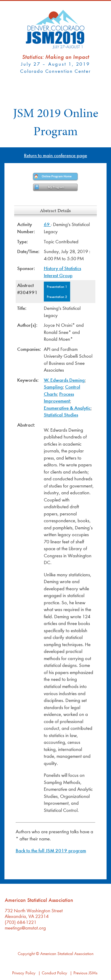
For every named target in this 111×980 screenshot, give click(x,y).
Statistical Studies (61, 415)
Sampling (53, 387)
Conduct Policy (54, 973)
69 (47, 224)
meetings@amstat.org (25, 928)
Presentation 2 (57, 296)
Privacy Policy (24, 973)
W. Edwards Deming (64, 380)
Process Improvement (59, 397)
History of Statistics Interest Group (62, 272)
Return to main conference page (55, 155)
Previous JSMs (85, 973)
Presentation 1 (57, 286)
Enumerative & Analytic (67, 408)
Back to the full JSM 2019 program (51, 850)
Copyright (26, 953)
